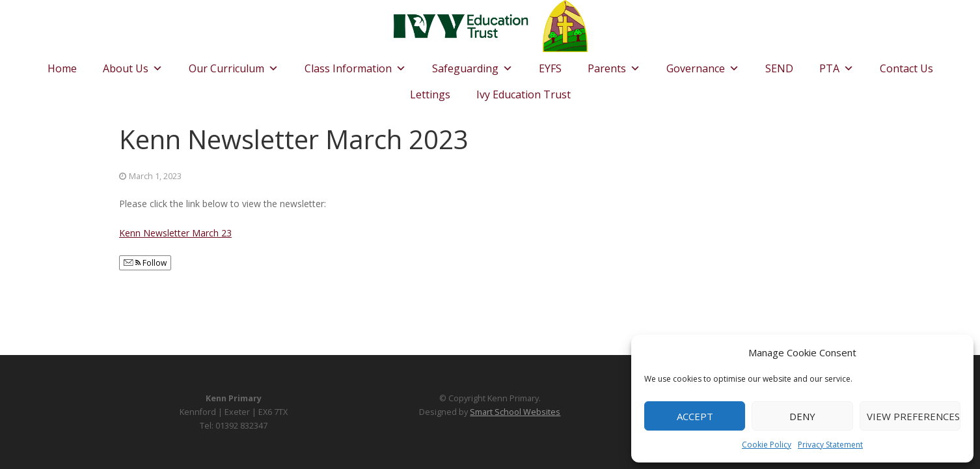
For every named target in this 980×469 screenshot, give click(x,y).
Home (62, 68)
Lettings (430, 94)
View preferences (913, 416)
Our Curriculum (234, 65)
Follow (145, 263)
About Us (133, 65)
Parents (614, 65)
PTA (837, 65)
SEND (779, 68)
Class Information (355, 65)
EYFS (550, 68)
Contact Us (906, 68)
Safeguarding (472, 65)
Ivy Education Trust (524, 94)
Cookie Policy (767, 445)
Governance (703, 65)
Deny (802, 416)
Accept (695, 416)
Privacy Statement (830, 445)
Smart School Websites (515, 412)
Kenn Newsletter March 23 (175, 233)
